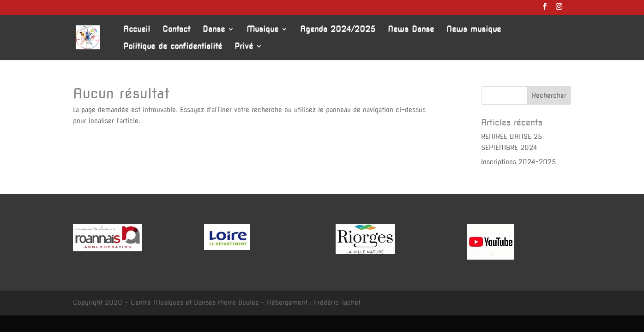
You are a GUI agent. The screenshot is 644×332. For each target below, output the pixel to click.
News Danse (411, 30)
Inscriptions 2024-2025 (518, 162)
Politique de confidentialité (173, 47)
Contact (176, 30)
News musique (474, 30)
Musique (262, 30)
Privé (244, 47)
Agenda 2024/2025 (338, 30)
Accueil (137, 30)
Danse (214, 30)
